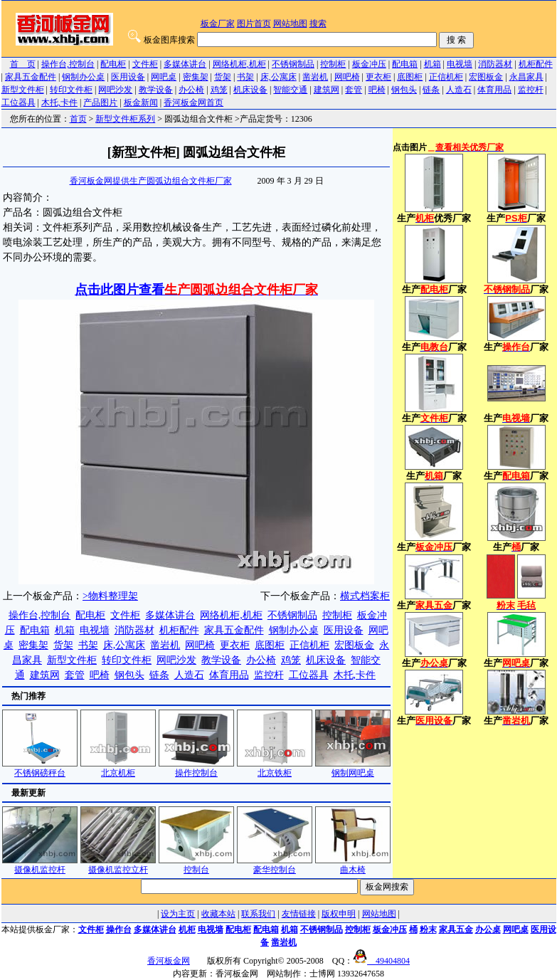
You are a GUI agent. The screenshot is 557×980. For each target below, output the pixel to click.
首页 (78, 119)
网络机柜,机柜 (239, 64)
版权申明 (339, 914)
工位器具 (18, 102)
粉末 (428, 929)
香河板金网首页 (193, 102)
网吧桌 (164, 77)
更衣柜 (378, 77)
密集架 (196, 77)
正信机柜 (446, 77)
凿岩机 (315, 77)
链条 (431, 90)
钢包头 (404, 90)
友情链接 (299, 914)
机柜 (187, 929)
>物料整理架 (110, 596)
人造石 (459, 90)
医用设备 (128, 77)
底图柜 (410, 77)
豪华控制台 (275, 865)
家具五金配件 (31, 77)
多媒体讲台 (185, 64)
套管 (354, 90)
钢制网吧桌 (353, 768)
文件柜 (145, 64)
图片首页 (254, 23)
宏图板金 (486, 77)
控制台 (196, 865)
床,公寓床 (278, 77)
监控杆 (531, 90)
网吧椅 (347, 77)
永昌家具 (526, 77)
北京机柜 (118, 768)
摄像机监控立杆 (118, 865)
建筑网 (327, 90)
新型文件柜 (23, 90)
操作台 (119, 929)
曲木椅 (353, 865)
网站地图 (290, 23)
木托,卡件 (59, 102)
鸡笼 (219, 90)
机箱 (433, 64)
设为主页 (178, 914)
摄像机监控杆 (40, 865)
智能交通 (290, 90)
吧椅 (377, 90)
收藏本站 (218, 914)
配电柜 (113, 64)
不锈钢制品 (293, 64)
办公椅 (191, 90)
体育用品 (494, 90)
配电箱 (405, 64)
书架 (245, 77)
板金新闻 (141, 102)
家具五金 (456, 929)
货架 (223, 77)
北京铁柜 (275, 768)
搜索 (318, 23)
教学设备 (156, 90)
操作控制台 (196, 768)
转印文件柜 (71, 90)
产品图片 (100, 102)
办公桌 (488, 929)
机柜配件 (536, 64)
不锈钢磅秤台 (40, 768)
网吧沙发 (115, 90)
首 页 (23, 64)
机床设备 (250, 90)
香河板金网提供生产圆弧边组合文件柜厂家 (151, 181)
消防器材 (495, 64)
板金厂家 (218, 23)
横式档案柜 (365, 596)
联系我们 (258, 914)
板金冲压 (369, 64)
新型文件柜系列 (125, 119)
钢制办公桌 (83, 77)
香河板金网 (169, 961)
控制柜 (333, 64)
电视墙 (460, 64)
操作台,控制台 (68, 64)
